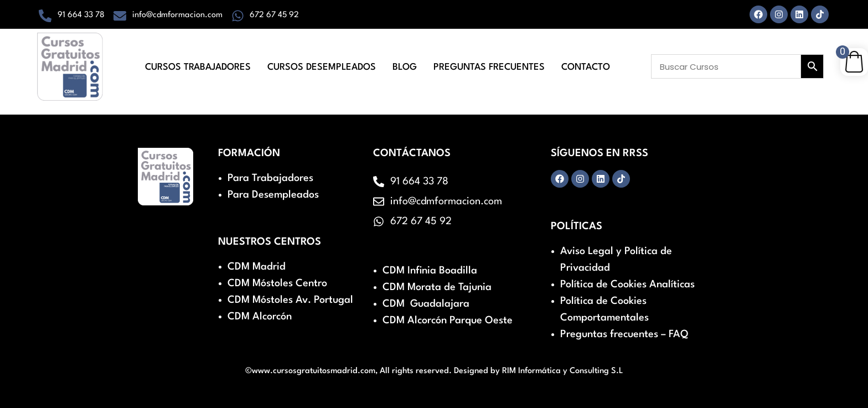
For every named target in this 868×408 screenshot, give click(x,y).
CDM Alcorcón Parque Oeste (448, 321)
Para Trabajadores (270, 178)
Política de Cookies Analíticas (627, 285)
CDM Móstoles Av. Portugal (290, 300)
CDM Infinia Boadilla (430, 271)
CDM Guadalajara (426, 304)
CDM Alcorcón (260, 317)
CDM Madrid (257, 267)
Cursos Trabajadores (198, 67)
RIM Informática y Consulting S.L (563, 371)
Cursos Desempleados (322, 67)
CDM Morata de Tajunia (437, 287)
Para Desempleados (273, 195)
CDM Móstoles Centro (277, 283)
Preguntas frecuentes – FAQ (624, 334)
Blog (405, 67)
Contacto (586, 67)
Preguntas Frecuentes (489, 67)
